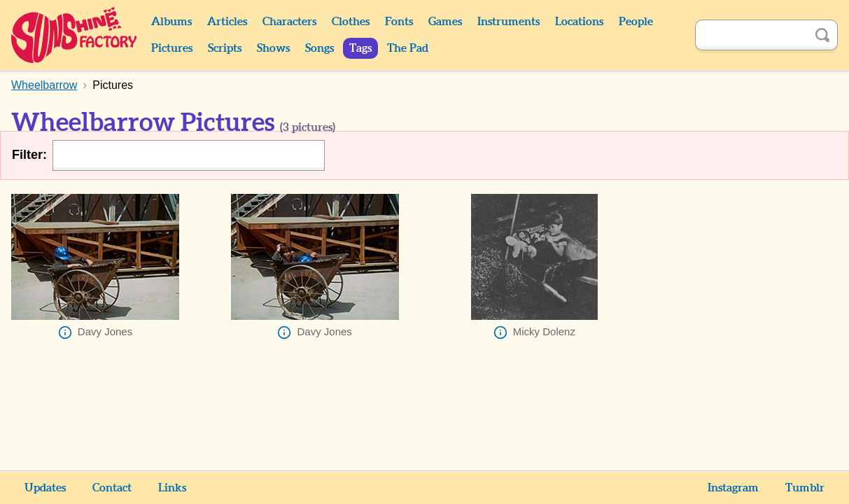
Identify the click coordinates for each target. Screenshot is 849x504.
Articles (227, 22)
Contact (112, 488)
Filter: (29, 155)
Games (445, 22)
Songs (320, 48)
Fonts (399, 22)
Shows (273, 48)
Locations (579, 22)
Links (172, 488)
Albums (171, 22)
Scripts (225, 48)
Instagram (733, 488)
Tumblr (805, 488)
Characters (289, 22)
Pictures (172, 48)
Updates (45, 488)
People (636, 22)
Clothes (351, 22)
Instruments (508, 22)
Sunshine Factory (75, 35)
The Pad (408, 48)
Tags (360, 48)
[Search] (751, 35)
